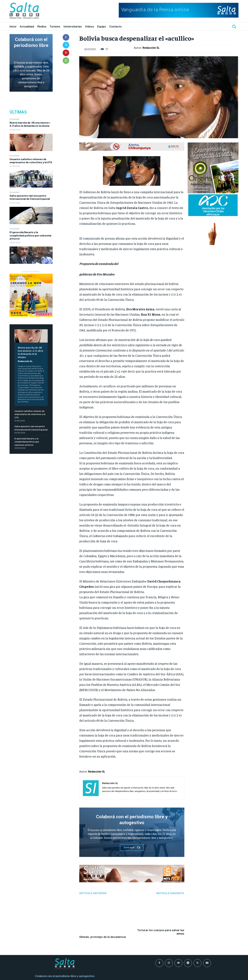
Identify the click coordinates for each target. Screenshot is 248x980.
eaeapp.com (160, 977)
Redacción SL (25, 361)
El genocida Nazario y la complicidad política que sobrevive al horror (31, 235)
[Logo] (24, 11)
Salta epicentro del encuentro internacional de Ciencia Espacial (30, 197)
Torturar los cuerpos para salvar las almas (161, 906)
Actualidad (14, 119)
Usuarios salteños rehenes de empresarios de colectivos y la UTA (31, 161)
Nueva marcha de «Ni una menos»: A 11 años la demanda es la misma (30, 124)
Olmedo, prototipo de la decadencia (103, 901)
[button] (234, 26)
